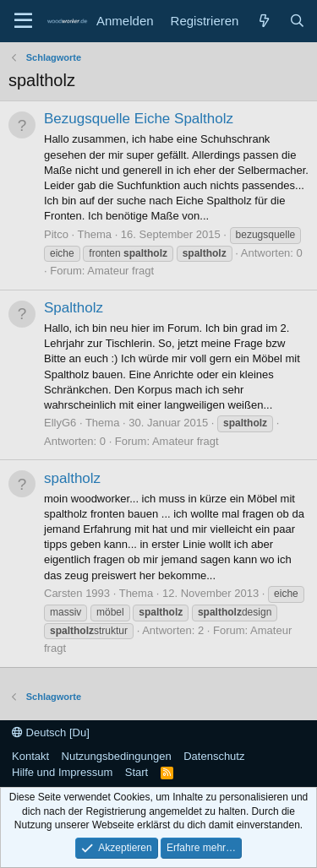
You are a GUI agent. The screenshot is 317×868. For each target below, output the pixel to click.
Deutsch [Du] (51, 732)
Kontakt (30, 756)
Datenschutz (214, 756)
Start (137, 772)
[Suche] (297, 21)
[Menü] (23, 21)
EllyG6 (60, 423)
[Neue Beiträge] (263, 21)
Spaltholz (74, 308)
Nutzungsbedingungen (117, 756)
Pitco (56, 234)
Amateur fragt (120, 271)
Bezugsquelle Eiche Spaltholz (139, 119)
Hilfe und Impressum (62, 772)
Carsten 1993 (77, 593)
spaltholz (72, 478)
